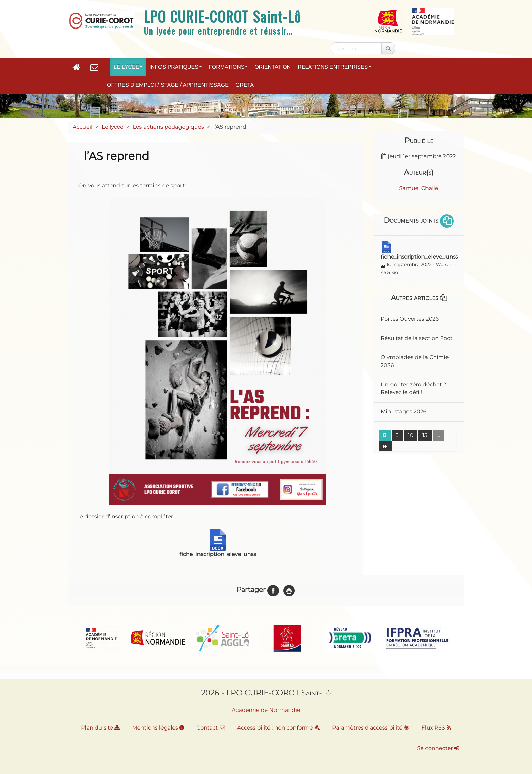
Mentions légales (158, 728)
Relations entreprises (334, 67)
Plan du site (100, 728)
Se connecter (438, 748)
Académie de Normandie (266, 710)
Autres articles (419, 298)
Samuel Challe (419, 189)
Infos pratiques (176, 67)
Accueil (82, 127)
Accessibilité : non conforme (279, 728)
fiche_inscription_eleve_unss (419, 257)
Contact (211, 728)
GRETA (245, 85)
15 (425, 435)
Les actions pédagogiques (168, 127)
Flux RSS (436, 728)
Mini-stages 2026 (404, 412)
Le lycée (128, 67)
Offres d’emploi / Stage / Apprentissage (168, 85)
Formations (228, 67)
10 (411, 435)
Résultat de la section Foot (417, 339)
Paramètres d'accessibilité (371, 728)
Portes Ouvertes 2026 (410, 319)
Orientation (273, 67)
